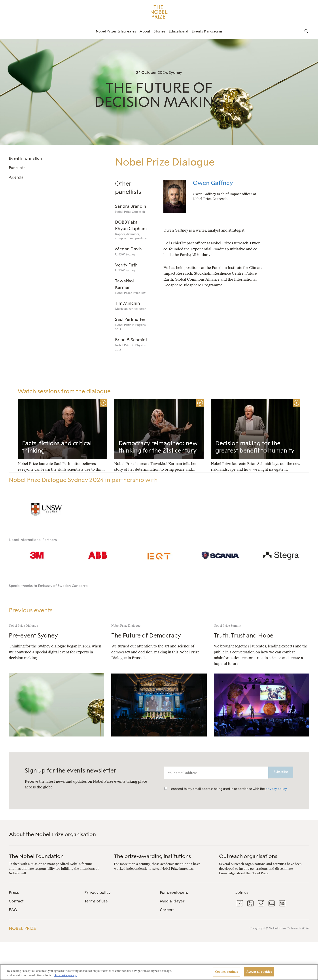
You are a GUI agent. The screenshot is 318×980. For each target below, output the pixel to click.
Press (14, 892)
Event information (25, 158)
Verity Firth (126, 265)
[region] (159, 972)
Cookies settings (226, 972)
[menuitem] (116, 31)
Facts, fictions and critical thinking (57, 447)
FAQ (13, 910)
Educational (178, 31)
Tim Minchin (128, 303)
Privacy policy (97, 892)
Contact (16, 901)
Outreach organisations (248, 856)
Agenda (16, 177)
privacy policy (276, 789)
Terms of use (96, 901)
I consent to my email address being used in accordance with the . (226, 789)
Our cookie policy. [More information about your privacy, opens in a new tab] (65, 975)
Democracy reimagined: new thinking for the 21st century (158, 447)
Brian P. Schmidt (131, 340)
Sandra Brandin (131, 206)
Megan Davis (128, 249)
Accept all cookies (259, 972)
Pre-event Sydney (33, 636)
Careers (167, 910)
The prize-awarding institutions (152, 856)
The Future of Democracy (146, 636)
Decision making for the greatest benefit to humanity (255, 447)
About (145, 31)
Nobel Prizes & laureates (116, 31)
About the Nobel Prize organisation (52, 834)
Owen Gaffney (213, 183)
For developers (174, 892)
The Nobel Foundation (36, 856)
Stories (159, 31)
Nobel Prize (23, 928)
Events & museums (207, 31)
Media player (172, 901)
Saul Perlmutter (130, 319)
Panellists (17, 168)
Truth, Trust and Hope (244, 636)
